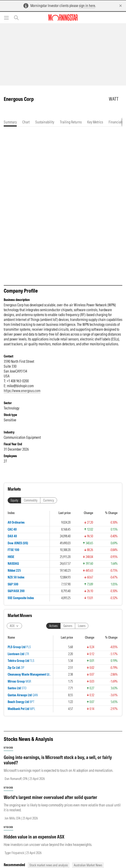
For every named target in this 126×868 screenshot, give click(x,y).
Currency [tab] (49, 505)
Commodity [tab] (31, 505)
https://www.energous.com (22, 395)
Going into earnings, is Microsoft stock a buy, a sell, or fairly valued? (58, 765)
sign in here (87, 6)
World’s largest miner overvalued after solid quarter (50, 802)
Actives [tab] (53, 630)
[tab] (10, 122)
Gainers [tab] (68, 630)
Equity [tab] (14, 505)
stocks (8, 752)
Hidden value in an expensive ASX (34, 841)
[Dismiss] (121, 6)
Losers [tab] (82, 630)
